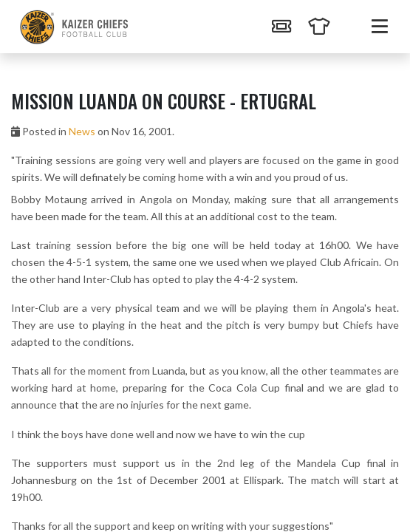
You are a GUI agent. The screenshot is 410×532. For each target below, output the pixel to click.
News (82, 131)
